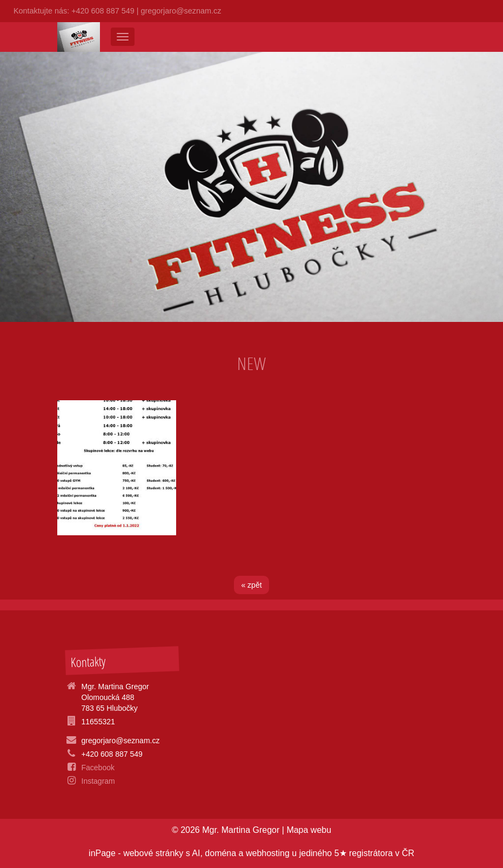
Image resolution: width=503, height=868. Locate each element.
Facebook (98, 768)
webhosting (268, 853)
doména (220, 853)
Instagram (98, 781)
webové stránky (153, 853)
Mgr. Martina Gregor (241, 830)
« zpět (251, 585)
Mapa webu (309, 830)
